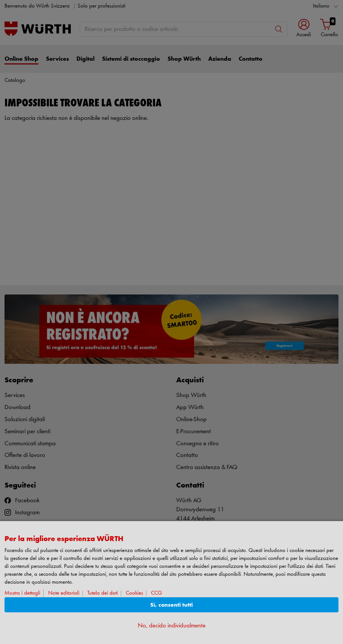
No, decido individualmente (172, 626)
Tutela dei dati (103, 593)
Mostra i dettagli (22, 593)
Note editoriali (64, 593)
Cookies (134, 593)
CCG (156, 593)
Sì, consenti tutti (171, 605)
